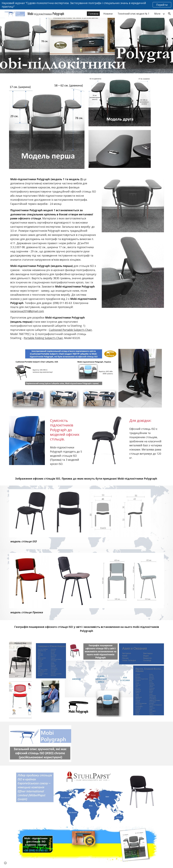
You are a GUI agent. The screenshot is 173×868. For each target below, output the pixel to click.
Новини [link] (108, 14)
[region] (86, 5)
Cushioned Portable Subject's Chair (70, 330)
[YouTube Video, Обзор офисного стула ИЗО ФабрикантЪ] (113, 743)
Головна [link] (93, 14)
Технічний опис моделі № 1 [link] (133, 14)
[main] (53, 259)
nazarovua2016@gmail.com (27, 311)
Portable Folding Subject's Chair (43, 338)
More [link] (157, 14)
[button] (169, 14)
